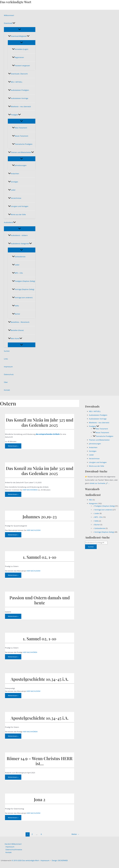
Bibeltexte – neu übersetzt (20, 106)
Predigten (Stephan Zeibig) (24, 281)
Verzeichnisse (15, 198)
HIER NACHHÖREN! (30, 490)
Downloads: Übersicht (18, 74)
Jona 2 (40, 799)
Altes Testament (20, 128)
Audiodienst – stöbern (18, 235)
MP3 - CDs (98, 517)
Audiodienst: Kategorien (20, 244)
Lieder (12, 190)
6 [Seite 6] (41, 834)
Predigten (14, 115)
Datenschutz (9, 374)
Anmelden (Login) (20, 49)
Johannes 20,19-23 (40, 517)
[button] (14, 23)
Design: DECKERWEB (60, 860)
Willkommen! (9, 15)
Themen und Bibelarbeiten (21, 152)
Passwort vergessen (21, 66)
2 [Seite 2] (32, 834)
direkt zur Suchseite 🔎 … (100, 483)
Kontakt (7, 390)
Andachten (14, 174)
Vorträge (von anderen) (22, 298)
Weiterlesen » (13, 446)
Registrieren (18, 57)
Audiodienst (10, 222)
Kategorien (93, 503)
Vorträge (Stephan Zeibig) (23, 289)
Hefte (15, 306)
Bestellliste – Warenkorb (19, 322)
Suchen (7, 351)
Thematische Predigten (22, 144)
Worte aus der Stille (17, 214)
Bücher (16, 314)
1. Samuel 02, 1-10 (40, 557)
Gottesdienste (19, 257)
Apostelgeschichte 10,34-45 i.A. (40, 679)
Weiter (75, 834)
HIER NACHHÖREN (30, 652)
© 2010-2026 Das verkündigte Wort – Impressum (31, 860)
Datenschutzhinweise (14, 850)
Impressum (8, 367)
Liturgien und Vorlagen (18, 206)
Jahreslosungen (19, 165)
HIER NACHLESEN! (34, 530)
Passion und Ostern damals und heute (40, 600)
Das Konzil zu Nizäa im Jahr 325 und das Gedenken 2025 (40, 422)
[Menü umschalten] (20, 29)
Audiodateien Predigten (19, 90)
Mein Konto (15, 338)
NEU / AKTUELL (15, 82)
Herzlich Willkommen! (13, 844)
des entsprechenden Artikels (48, 434)
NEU (91, 500)
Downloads (10, 23)
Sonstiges (13, 182)
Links (6, 359)
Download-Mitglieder (19, 36)
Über (6, 382)
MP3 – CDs (17, 273)
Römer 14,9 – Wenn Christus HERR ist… (40, 761)
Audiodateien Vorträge (18, 98)
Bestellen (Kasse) (16, 330)
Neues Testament (20, 136)
